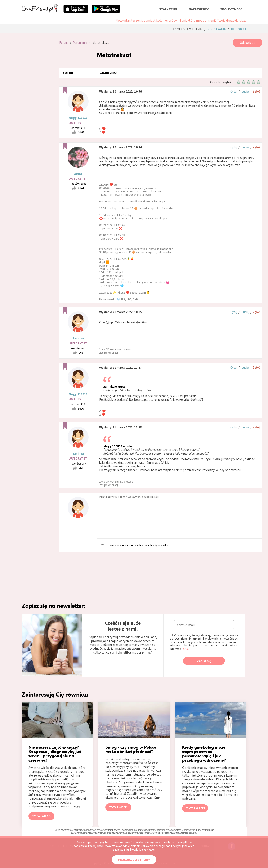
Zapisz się (204, 661)
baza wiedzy (199, 9)
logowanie (239, 29)
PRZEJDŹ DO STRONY (134, 860)
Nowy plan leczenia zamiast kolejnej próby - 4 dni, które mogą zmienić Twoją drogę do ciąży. (181, 20)
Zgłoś (256, 91)
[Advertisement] (37, 95)
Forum (63, 43)
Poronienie (80, 43)
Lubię (245, 91)
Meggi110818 (78, 118)
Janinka (78, 338)
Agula (78, 174)
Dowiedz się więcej (142, 849)
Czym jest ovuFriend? (188, 29)
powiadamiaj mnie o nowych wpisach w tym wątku (135, 545)
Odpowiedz (247, 43)
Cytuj (234, 91)
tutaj (186, 649)
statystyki (168, 9)
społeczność (231, 9)
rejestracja (217, 29)
